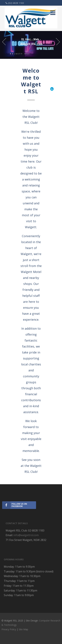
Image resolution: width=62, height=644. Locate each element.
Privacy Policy (9, 629)
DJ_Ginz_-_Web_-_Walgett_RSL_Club (31, 41)
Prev (4, 42)
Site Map (23, 629)
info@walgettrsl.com (26, 535)
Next (58, 42)
